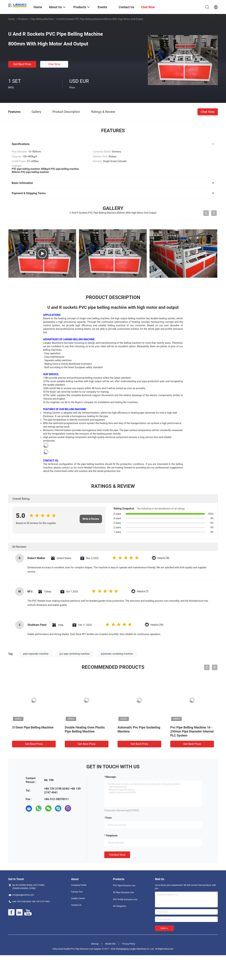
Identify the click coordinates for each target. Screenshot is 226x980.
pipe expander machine (36, 654)
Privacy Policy (129, 944)
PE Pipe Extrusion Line (123, 892)
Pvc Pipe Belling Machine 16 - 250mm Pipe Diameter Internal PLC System (192, 731)
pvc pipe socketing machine (75, 654)
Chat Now (54, 64)
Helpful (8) (163, 558)
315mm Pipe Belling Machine (33, 727)
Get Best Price (22, 64)
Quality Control (78, 898)
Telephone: (112, 836)
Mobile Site (110, 944)
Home (12, 19)
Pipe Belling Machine (42, 19)
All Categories (119, 906)
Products (23, 19)
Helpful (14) (157, 625)
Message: (111, 777)
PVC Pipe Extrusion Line (124, 886)
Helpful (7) (143, 591)
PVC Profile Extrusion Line (125, 899)
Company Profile (79, 885)
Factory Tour (77, 892)
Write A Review (91, 519)
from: (109, 818)
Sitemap (95, 944)
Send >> (164, 928)
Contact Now (117, 855)
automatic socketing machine (117, 654)
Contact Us (76, 905)
